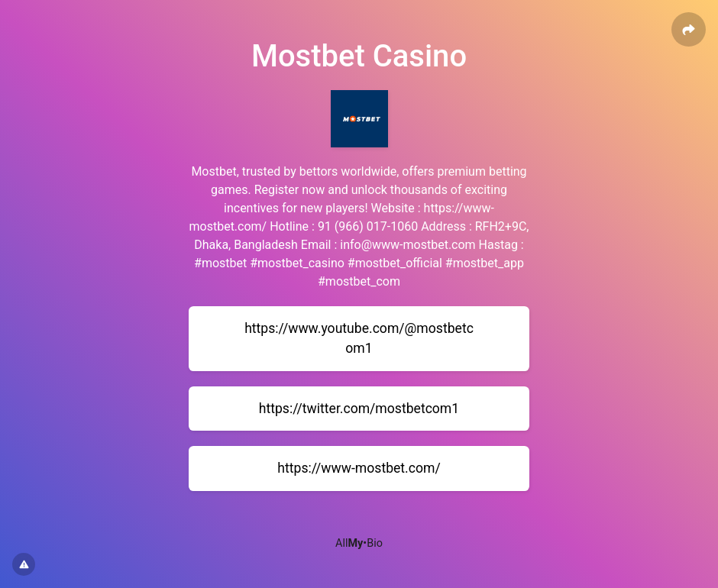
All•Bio (359, 543)
